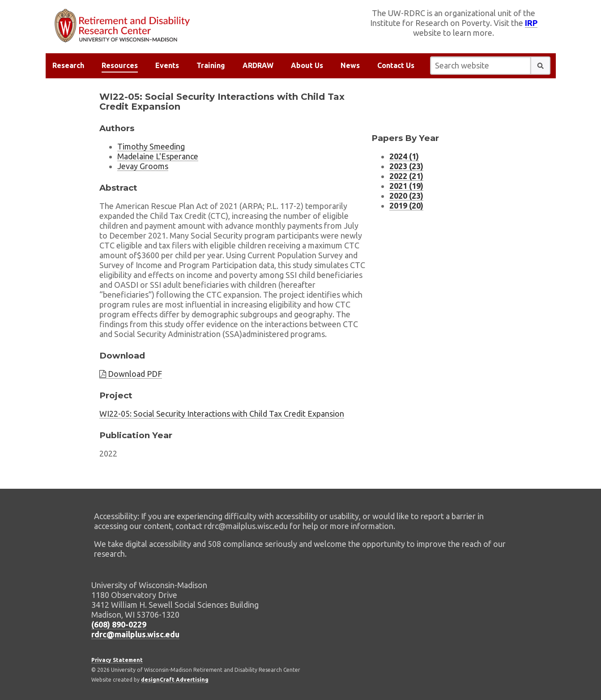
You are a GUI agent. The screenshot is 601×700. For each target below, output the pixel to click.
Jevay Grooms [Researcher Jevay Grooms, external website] (143, 166)
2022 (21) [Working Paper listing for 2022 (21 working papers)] (406, 176)
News (350, 65)
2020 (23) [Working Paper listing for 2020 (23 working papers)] (406, 196)
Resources (120, 65)
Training (211, 65)
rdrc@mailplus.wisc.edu (135, 634)
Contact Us (396, 65)
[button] (541, 66)
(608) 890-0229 (119, 624)
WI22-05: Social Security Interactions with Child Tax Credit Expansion (222, 414)
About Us (307, 65)
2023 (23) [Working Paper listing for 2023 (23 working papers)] (406, 166)
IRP (531, 23)
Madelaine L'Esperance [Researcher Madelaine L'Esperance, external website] (158, 156)
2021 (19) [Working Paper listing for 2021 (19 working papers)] (406, 186)
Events (167, 65)
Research (68, 65)
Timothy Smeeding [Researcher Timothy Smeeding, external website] (151, 146)
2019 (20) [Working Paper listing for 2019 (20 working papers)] (406, 205)
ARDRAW (258, 65)
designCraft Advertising (175, 680)
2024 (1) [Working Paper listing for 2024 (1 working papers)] (404, 156)
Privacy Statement (117, 660)
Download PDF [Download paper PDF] (131, 374)
